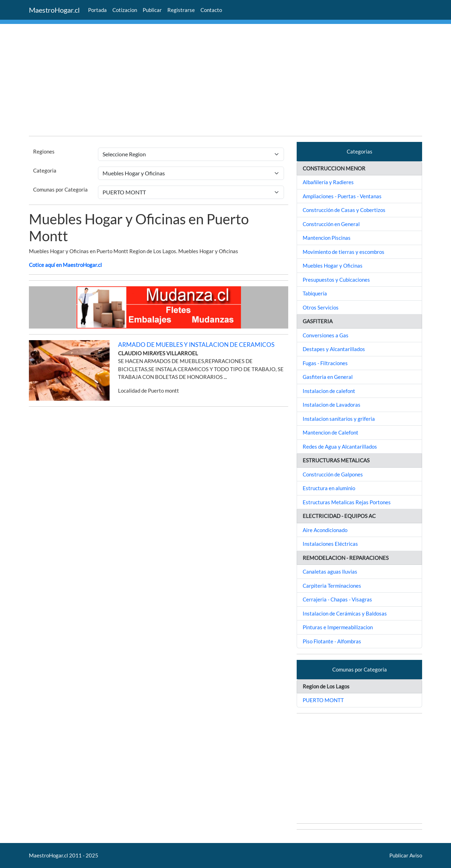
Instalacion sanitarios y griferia (339, 419)
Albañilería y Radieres (328, 182)
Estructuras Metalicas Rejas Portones (347, 502)
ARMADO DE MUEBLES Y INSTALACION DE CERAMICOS (196, 345)
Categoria (45, 170)
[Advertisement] (225, 81)
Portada (97, 10)
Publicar (152, 10)
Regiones (44, 151)
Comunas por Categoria (60, 189)
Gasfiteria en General (328, 377)
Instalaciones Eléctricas (330, 544)
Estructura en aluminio (329, 488)
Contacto (211, 10)
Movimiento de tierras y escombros (344, 252)
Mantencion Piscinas (327, 238)
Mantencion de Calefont (330, 432)
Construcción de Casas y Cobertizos (344, 210)
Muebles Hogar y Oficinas (333, 266)
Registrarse (181, 10)
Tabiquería (315, 293)
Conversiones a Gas (326, 335)
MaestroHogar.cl (54, 10)
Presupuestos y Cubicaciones (336, 280)
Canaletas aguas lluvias (330, 572)
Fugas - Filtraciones (325, 363)
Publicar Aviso (406, 855)
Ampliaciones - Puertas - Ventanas (342, 196)
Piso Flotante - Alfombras (332, 641)
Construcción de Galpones (333, 474)
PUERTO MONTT (323, 700)
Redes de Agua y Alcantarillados (340, 447)
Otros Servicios (321, 307)
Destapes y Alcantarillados (334, 349)
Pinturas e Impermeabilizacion (338, 627)
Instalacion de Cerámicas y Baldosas (345, 613)
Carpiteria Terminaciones (332, 586)
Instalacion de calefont (329, 391)
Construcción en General (331, 224)
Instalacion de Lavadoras (332, 405)
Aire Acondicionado (325, 530)
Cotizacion (125, 10)
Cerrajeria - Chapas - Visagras (337, 599)
